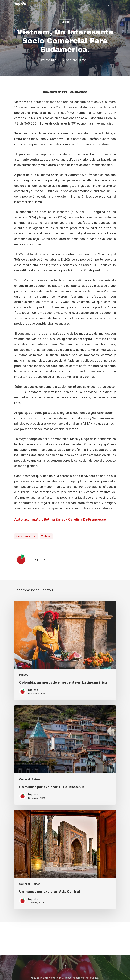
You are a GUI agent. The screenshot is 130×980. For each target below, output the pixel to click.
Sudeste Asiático (26, 536)
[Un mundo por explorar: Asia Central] (65, 860)
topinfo (51, 60)
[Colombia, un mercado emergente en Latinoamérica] (65, 650)
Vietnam (46, 536)
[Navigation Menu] (114, 4)
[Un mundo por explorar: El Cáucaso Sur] (65, 755)
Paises (65, 22)
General (25, 779)
